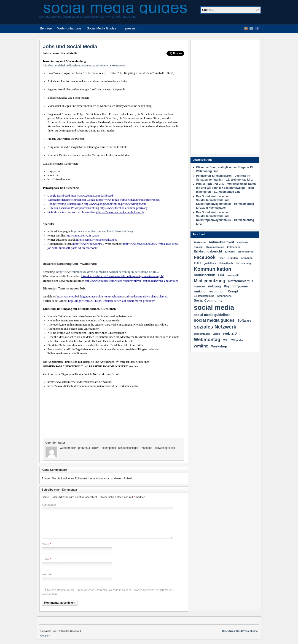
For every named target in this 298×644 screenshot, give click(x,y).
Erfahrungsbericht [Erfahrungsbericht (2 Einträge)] (208, 251)
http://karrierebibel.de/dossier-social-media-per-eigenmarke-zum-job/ (85, 66)
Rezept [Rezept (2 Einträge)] (233, 291)
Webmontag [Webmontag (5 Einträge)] (207, 339)
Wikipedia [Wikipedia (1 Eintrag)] (237, 340)
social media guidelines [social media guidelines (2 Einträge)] (212, 315)
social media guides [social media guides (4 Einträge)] (214, 320)
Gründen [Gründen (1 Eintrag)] (233, 258)
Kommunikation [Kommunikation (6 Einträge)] (213, 269)
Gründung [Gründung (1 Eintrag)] (247, 258)
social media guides (115, 10)
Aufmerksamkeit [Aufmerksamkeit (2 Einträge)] (221, 242)
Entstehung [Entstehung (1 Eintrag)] (234, 247)
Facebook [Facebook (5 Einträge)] (205, 257)
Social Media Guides (101, 28)
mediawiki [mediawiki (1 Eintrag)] (233, 275)
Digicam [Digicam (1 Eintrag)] (199, 247)
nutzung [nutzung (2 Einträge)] (214, 286)
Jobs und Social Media (70, 46)
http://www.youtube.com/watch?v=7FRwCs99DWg (102, 231)
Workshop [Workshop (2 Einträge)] (219, 346)
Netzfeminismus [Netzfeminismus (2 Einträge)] (241, 281)
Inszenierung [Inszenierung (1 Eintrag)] (243, 263)
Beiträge (46, 28)
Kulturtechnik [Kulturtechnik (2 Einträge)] (204, 275)
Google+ (45, 636)
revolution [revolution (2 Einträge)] (216, 291)
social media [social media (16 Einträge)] (214, 307)
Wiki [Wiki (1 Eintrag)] (226, 340)
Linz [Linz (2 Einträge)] (221, 275)
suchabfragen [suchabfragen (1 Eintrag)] (202, 334)
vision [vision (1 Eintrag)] (216, 334)
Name (46, 544)
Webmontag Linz (69, 28)
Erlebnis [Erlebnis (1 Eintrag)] (230, 252)
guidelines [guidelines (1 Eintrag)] (210, 263)
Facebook (257, 29)
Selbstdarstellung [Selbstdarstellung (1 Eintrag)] (204, 296)
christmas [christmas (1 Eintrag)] (243, 242)
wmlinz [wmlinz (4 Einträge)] (201, 346)
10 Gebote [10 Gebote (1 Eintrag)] (200, 242)
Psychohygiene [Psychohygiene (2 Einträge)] (236, 286)
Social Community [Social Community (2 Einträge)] (208, 300)
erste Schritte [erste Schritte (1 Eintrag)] (246, 252)
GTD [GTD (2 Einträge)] (197, 263)
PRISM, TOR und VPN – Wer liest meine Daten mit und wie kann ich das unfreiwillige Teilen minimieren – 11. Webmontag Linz (226, 188)
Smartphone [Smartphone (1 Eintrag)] (224, 296)
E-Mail (46, 559)
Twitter (251, 29)
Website (47, 574)
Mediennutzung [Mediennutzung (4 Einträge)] (210, 281)
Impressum (130, 28)
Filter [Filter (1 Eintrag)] (222, 258)
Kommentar (49, 505)
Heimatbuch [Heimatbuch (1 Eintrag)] (226, 263)
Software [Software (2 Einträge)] (244, 321)
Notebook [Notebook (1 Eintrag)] (200, 287)
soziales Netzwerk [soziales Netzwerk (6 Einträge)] (215, 327)
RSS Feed (246, 29)
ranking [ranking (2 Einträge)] (200, 291)
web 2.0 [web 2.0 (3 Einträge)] (230, 333)
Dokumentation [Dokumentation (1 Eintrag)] (215, 247)
